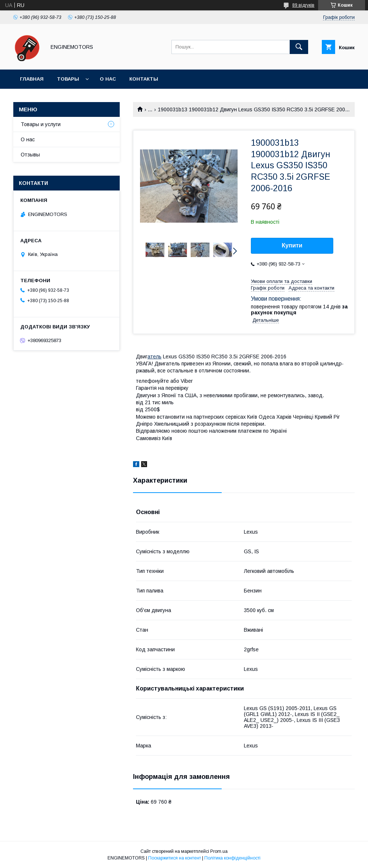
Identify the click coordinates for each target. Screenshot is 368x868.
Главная (32, 79)
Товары (68, 79)
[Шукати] (299, 47)
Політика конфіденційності (232, 858)
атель (154, 357)
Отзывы (30, 155)
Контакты (144, 79)
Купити (292, 245)
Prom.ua (219, 851)
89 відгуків (303, 5)
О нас (108, 79)
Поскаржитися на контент (175, 858)
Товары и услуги (41, 124)
